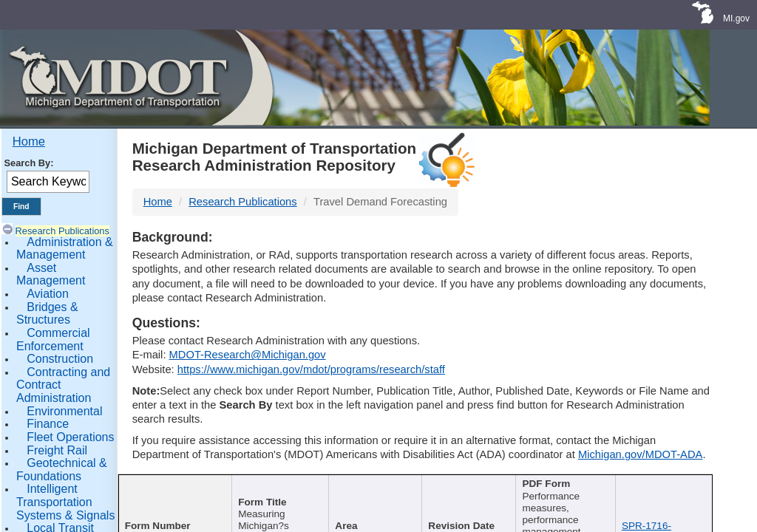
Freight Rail (57, 450)
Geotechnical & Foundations (62, 470)
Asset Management (51, 274)
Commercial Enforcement (53, 340)
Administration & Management (65, 249)
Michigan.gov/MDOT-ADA (641, 454)
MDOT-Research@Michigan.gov (248, 355)
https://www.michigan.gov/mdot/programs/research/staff (311, 369)
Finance (48, 424)
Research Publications (62, 231)
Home (29, 141)
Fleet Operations (70, 437)
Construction (60, 359)
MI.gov (736, 18)
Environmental (64, 411)
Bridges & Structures (47, 314)
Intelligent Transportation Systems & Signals (65, 502)
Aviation (48, 294)
